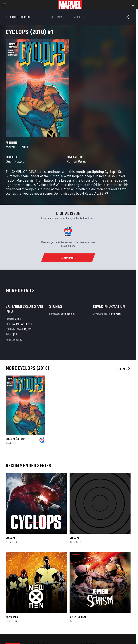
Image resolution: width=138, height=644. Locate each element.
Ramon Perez (77, 161)
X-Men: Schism (78, 617)
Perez (16, 443)
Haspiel (9, 443)
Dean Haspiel (16, 161)
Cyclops (10, 538)
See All (124, 369)
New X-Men (12, 617)
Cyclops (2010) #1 (16, 439)
